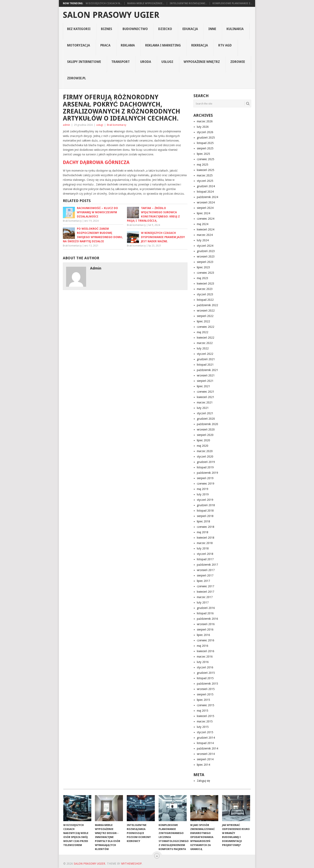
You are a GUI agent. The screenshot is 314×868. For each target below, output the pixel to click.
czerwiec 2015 (206, 705)
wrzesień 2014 (206, 754)
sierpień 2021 (205, 381)
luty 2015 (203, 727)
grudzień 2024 (206, 186)
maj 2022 (203, 332)
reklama (128, 45)
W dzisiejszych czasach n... (104, 3)
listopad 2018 (205, 511)
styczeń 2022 (205, 354)
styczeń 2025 (205, 181)
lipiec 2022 (203, 321)
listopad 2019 (205, 467)
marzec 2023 (205, 289)
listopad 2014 (205, 743)
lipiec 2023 (203, 267)
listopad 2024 (205, 192)
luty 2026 (203, 127)
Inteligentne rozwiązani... (188, 3)
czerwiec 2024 (206, 219)
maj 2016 (203, 646)
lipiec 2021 (203, 386)
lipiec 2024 (203, 213)
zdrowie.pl (76, 78)
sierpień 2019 (205, 478)
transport (121, 62)
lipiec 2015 (203, 700)
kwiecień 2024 (206, 229)
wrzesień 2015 (206, 689)
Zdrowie (238, 62)
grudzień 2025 (206, 138)
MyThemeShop (131, 864)
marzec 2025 (205, 175)
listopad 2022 (205, 300)
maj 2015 (203, 711)
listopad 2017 (205, 559)
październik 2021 (207, 370)
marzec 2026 (205, 121)
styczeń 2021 (205, 413)
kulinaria (235, 29)
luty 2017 (203, 602)
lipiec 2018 (203, 521)
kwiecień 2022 (206, 338)
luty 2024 (203, 240)
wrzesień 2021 (206, 375)
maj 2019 (203, 489)
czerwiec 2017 (206, 586)
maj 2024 (203, 224)
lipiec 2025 (203, 154)
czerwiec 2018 (206, 527)
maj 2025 (203, 165)
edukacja (190, 29)
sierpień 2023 (205, 262)
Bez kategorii (79, 29)
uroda (146, 62)
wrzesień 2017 (206, 570)
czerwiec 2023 (206, 273)
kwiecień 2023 (206, 284)
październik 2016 (207, 619)
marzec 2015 (205, 721)
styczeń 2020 (205, 457)
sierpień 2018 (205, 516)
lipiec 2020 (203, 440)
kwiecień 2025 (206, 170)
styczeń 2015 (205, 732)
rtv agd (225, 45)
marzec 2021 (205, 402)
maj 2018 (203, 532)
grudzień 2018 (206, 505)
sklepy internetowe (84, 62)
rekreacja (200, 45)
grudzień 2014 (206, 738)
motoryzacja (78, 45)
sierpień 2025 (205, 148)
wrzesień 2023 (206, 256)
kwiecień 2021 (206, 397)
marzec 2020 (205, 451)
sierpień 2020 (205, 435)
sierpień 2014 (205, 759)
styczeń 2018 (205, 554)
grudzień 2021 (206, 359)
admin (66, 125)
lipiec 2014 (203, 765)
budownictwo (135, 29)
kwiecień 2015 (206, 716)
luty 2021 (203, 408)
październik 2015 (207, 684)
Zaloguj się (203, 781)
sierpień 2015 (205, 694)
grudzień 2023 (206, 251)
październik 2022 (207, 305)
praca (105, 45)
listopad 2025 (205, 143)
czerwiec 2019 (206, 484)
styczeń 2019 (205, 500)
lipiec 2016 (203, 635)
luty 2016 (203, 662)
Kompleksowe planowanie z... (232, 3)
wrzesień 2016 (206, 624)
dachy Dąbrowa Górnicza (96, 162)
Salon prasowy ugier (111, 15)
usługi (167, 62)
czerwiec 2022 (206, 327)
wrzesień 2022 (206, 311)
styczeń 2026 (205, 132)
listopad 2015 (205, 678)
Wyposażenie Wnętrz (202, 62)
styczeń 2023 (205, 294)
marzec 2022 (205, 343)
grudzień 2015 (206, 673)
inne (212, 29)
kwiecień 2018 (206, 538)
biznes (107, 29)
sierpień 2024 (205, 208)
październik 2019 (207, 473)
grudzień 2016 (206, 608)
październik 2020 (207, 424)
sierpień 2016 (205, 630)
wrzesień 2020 (206, 429)
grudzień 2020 (206, 419)
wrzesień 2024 (206, 202)
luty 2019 (203, 494)
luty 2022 (203, 348)
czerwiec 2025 (206, 159)
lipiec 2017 (203, 581)
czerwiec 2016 (206, 640)
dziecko (165, 29)
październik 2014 (207, 748)
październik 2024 (207, 197)
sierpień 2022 (205, 316)
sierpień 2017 (205, 575)
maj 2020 (203, 446)
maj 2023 (203, 278)
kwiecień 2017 (206, 592)
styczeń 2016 (205, 667)
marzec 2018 (205, 543)
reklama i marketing (163, 45)
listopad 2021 (205, 365)
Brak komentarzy (117, 125)
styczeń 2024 (205, 246)
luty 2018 (203, 548)
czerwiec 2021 (206, 392)
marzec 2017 (205, 597)
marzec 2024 (205, 235)
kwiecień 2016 (206, 651)
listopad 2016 (205, 613)
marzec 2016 (205, 657)
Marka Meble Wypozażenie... (146, 3)
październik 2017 (207, 565)
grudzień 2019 (206, 462)
